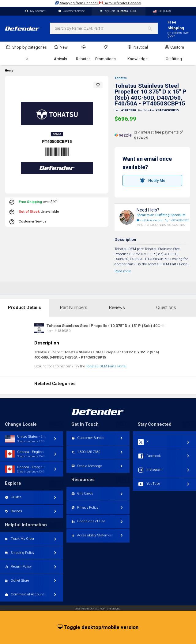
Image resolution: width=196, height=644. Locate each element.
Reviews (117, 308)
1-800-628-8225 (177, 220)
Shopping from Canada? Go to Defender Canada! (98, 3)
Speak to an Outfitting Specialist (161, 215)
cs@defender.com (150, 220)
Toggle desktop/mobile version (98, 627)
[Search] (152, 28)
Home (9, 71)
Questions (166, 308)
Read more (123, 271)
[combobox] (104, 28)
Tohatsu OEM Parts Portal (106, 366)
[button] (98, 85)
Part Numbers (74, 308)
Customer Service (72, 11)
